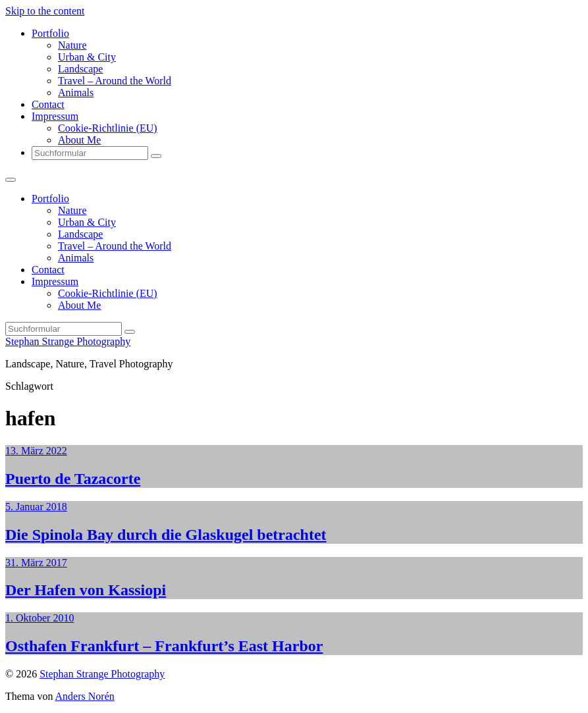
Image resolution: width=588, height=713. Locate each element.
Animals (76, 92)
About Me (79, 140)
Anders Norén (85, 696)
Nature (72, 45)
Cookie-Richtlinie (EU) (108, 128)
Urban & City (87, 57)
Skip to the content (45, 11)
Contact (48, 104)
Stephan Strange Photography (68, 341)
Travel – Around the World (115, 81)
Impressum (55, 116)
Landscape (80, 69)
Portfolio (50, 33)
